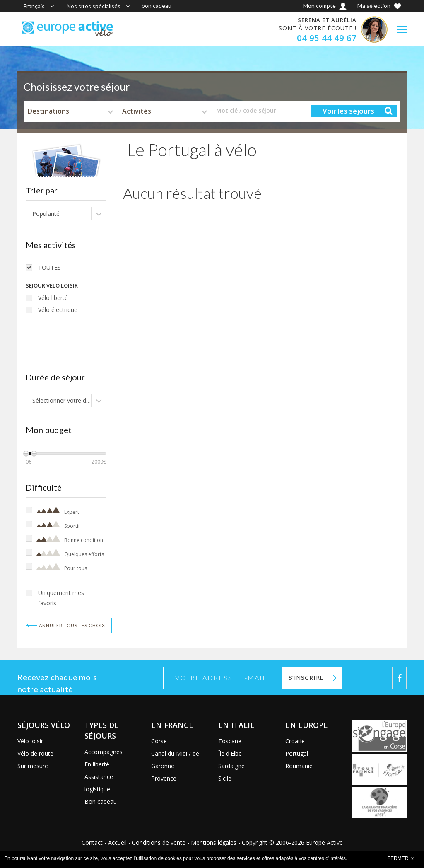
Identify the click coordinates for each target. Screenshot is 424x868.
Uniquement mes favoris (61, 598)
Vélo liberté (53, 298)
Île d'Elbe (230, 753)
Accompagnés (104, 752)
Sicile (225, 778)
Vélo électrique (58, 310)
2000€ (99, 462)
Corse (159, 741)
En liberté (97, 764)
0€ (29, 462)
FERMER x (401, 858)
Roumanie (299, 766)
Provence (164, 778)
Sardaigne (231, 766)
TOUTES (49, 267)
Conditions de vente (159, 843)
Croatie (295, 741)
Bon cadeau (101, 802)
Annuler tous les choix (72, 625)
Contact (92, 843)
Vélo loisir (30, 741)
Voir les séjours (348, 111)
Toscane (230, 741)
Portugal (297, 753)
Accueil (117, 843)
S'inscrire (306, 678)
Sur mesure (33, 766)
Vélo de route (35, 753)
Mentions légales (214, 843)
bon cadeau (157, 6)
